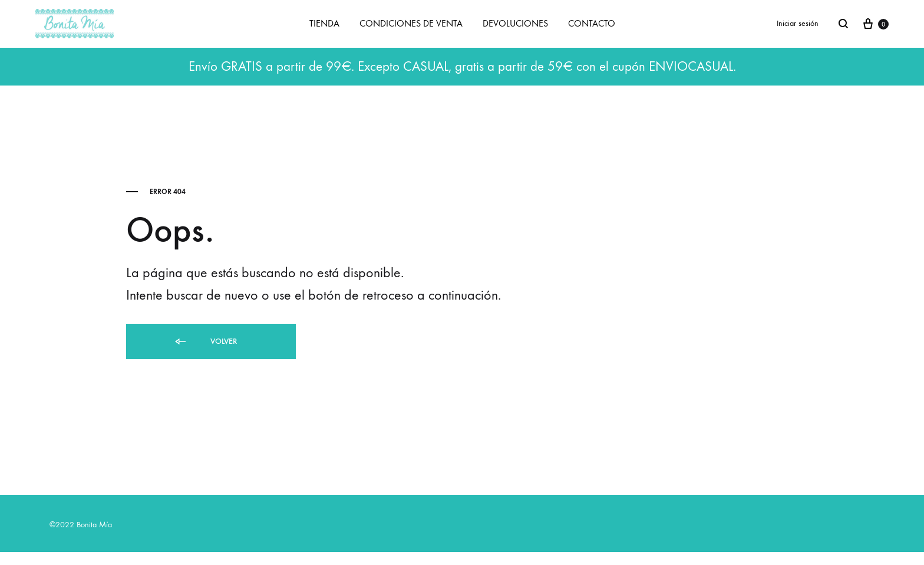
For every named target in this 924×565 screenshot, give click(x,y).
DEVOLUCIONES (515, 23)
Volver (205, 342)
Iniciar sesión (798, 23)
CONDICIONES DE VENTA (411, 23)
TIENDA (324, 23)
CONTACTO (592, 23)
